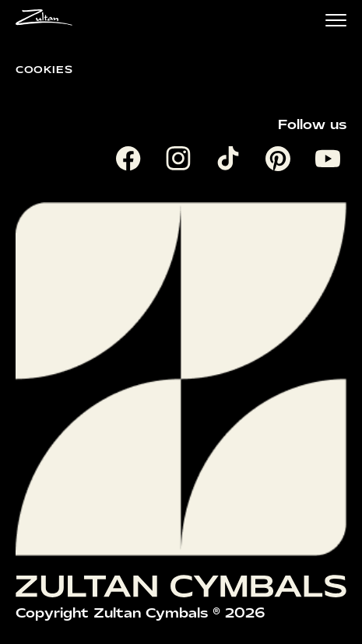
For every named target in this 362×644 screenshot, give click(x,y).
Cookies (44, 70)
